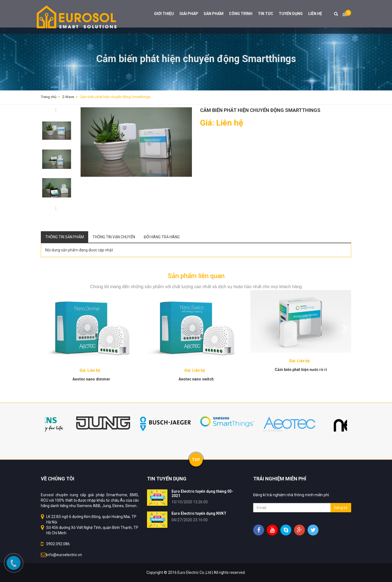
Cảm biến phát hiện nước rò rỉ (301, 370)
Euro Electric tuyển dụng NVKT (199, 513)
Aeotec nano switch (196, 379)
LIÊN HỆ (315, 14)
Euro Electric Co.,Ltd (194, 572)
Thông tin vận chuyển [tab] (114, 237)
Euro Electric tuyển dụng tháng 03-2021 (202, 493)
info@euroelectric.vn (64, 555)
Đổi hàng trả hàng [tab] (162, 237)
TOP (196, 460)
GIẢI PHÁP (189, 14)
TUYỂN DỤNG (291, 14)
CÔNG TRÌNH (241, 14)
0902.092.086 (58, 544)
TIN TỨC (266, 14)
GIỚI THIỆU (164, 14)
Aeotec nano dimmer (91, 379)
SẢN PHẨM (214, 14)
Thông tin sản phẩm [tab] (65, 237)
